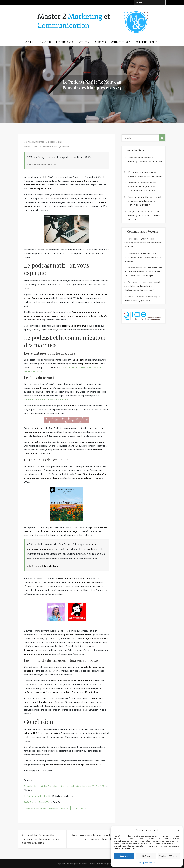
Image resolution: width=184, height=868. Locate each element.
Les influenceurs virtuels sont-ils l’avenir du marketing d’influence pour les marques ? (143, 286)
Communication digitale (49, 147)
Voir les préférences (169, 856)
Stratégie (65, 147)
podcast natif (79, 808)
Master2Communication (34, 142)
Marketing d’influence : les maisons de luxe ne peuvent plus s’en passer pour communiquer (143, 271)
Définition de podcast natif (37, 796)
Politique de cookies (147, 863)
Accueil (29, 42)
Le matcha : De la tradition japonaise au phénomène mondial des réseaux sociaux (42, 839)
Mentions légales (147, 42)
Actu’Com (84, 42)
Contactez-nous (121, 42)
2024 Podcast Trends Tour (37, 802)
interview (54, 808)
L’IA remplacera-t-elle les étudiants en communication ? (91, 837)
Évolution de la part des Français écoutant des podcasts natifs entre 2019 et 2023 (65, 786)
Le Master (45, 42)
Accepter (124, 856)
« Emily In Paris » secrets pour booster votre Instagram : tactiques (143, 243)
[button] (178, 830)
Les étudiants (65, 42)
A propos (100, 42)
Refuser (146, 856)
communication (31, 147)
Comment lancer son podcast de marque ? (47, 399)
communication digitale (36, 808)
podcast (65, 808)
